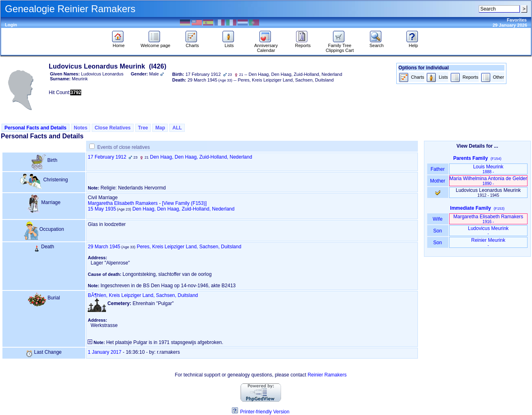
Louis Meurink (488, 169)
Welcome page (155, 43)
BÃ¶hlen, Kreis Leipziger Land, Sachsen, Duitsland (143, 295)
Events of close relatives (124, 147)
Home (119, 43)
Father (438, 169)
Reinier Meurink (488, 242)
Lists (229, 43)
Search (377, 43)
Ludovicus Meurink (488, 231)
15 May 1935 (102, 209)
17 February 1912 (107, 157)
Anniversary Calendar (266, 46)
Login (11, 25)
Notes (81, 128)
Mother (438, 181)
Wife (438, 219)
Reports (303, 43)
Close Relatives (113, 128)
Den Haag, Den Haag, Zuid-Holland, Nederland (201, 157)
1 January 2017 (105, 352)
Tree (143, 128)
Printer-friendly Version (265, 412)
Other (493, 78)
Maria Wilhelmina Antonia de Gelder (488, 181)
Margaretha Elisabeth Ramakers (123, 203)
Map (160, 128)
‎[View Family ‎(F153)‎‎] (184, 203)
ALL (177, 128)
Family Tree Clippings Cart (340, 46)
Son (438, 231)
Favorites (517, 20)
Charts (192, 43)
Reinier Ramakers (327, 375)
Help (413, 43)
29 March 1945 (104, 247)
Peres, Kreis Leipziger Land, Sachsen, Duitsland (189, 247)
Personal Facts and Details (36, 128)
